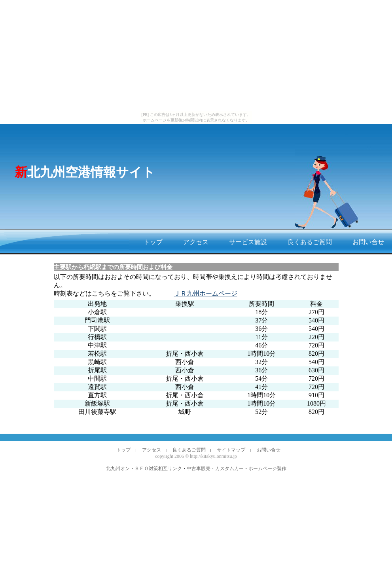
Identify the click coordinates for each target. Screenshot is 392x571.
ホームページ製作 (267, 469)
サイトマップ (231, 450)
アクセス (196, 242)
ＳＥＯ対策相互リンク (158, 469)
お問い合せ (368, 242)
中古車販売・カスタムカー (215, 469)
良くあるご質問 (310, 242)
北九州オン (118, 469)
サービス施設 (248, 242)
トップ (153, 242)
